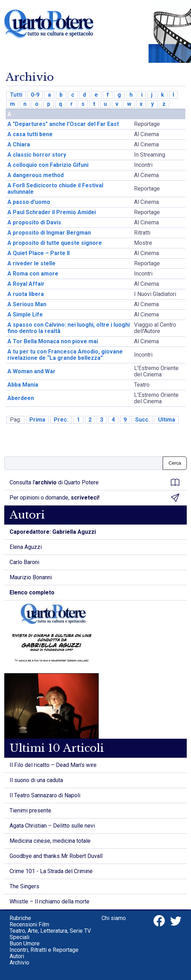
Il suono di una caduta (36, 780)
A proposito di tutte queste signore (55, 243)
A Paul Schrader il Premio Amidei (52, 212)
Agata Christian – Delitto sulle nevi (52, 826)
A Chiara (19, 144)
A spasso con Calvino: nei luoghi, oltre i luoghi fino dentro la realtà (69, 328)
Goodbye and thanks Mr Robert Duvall (56, 856)
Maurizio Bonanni (31, 577)
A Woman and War (31, 371)
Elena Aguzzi (26, 547)
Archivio (19, 963)
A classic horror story (37, 155)
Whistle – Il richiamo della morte (50, 902)
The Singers (24, 886)
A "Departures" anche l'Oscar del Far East (63, 124)
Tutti (16, 95)
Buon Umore (25, 943)
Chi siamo (114, 918)
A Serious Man (27, 304)
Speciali (19, 937)
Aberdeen (21, 398)
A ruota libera (26, 294)
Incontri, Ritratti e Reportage (44, 950)
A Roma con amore (33, 274)
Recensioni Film (29, 924)
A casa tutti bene (30, 134)
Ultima (167, 420)
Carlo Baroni (24, 562)
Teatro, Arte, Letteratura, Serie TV (50, 931)
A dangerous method (36, 175)
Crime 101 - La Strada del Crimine (51, 871)
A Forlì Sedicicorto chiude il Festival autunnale (55, 189)
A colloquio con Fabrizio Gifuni (48, 165)
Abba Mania (23, 385)
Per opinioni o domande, (94, 498)
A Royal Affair (26, 284)
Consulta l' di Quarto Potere (94, 483)
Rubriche (20, 918)
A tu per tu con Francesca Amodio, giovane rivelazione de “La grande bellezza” (65, 355)
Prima (37, 420)
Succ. (142, 420)
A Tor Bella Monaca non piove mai (53, 341)
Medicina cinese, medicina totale (50, 841)
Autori (17, 956)
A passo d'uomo (29, 202)
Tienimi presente (30, 810)
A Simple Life (25, 314)
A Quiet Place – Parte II (39, 253)
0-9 (35, 95)
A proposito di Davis (34, 222)
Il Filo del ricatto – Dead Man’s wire (53, 765)
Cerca (175, 463)
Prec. (61, 420)
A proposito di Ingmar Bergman (49, 233)
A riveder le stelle (31, 263)
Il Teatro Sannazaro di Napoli (45, 795)
